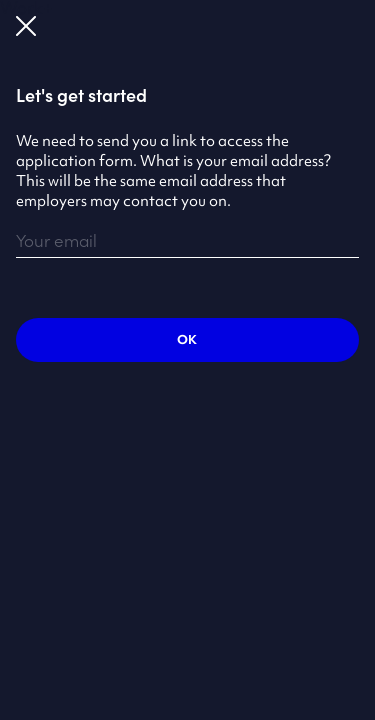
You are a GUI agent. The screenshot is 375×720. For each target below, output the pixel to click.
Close (26, 26)
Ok (187, 339)
